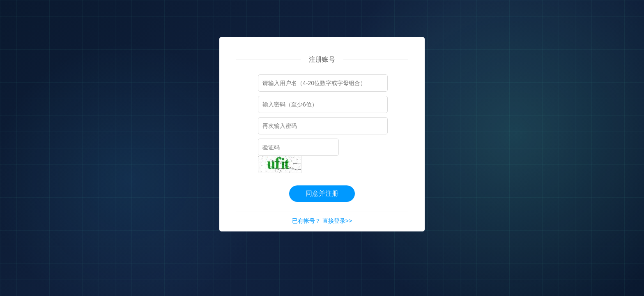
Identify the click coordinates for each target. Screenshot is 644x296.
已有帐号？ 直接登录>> (322, 221)
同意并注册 (322, 193)
